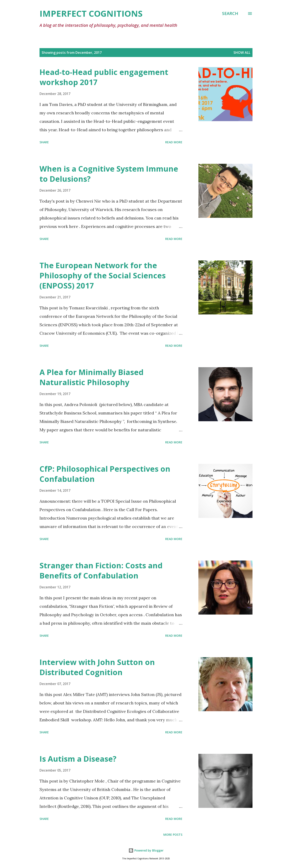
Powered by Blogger (146, 850)
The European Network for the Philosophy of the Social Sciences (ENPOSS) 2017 (103, 276)
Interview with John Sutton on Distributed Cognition (97, 667)
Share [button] (44, 142)
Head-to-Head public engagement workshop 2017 (104, 77)
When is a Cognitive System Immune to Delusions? (109, 174)
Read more (174, 142)
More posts (173, 835)
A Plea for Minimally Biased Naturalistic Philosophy (91, 377)
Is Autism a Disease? (78, 759)
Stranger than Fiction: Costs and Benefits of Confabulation (101, 571)
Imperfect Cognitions (91, 13)
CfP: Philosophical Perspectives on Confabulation (105, 474)
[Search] (230, 14)
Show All (242, 53)
